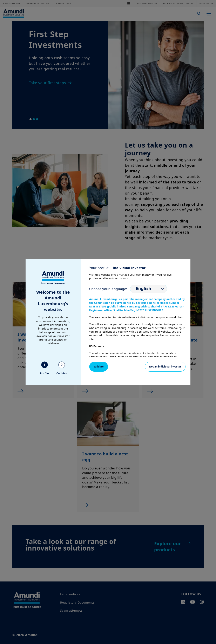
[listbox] (149, 289)
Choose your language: (108, 289)
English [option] (144, 288)
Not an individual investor (165, 367)
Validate (99, 367)
